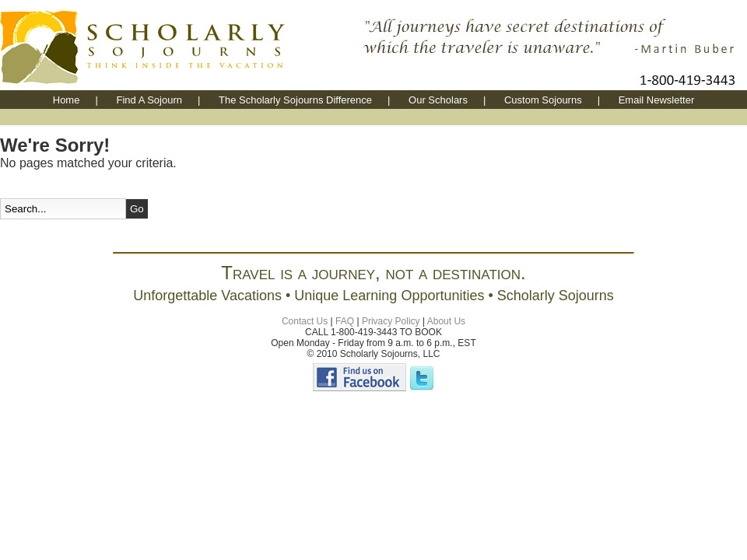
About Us (446, 321)
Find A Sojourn (149, 100)
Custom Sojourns (543, 100)
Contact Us (305, 321)
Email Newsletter (657, 100)
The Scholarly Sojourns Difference (295, 100)
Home (67, 100)
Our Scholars (438, 100)
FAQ (345, 321)
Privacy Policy (391, 321)
